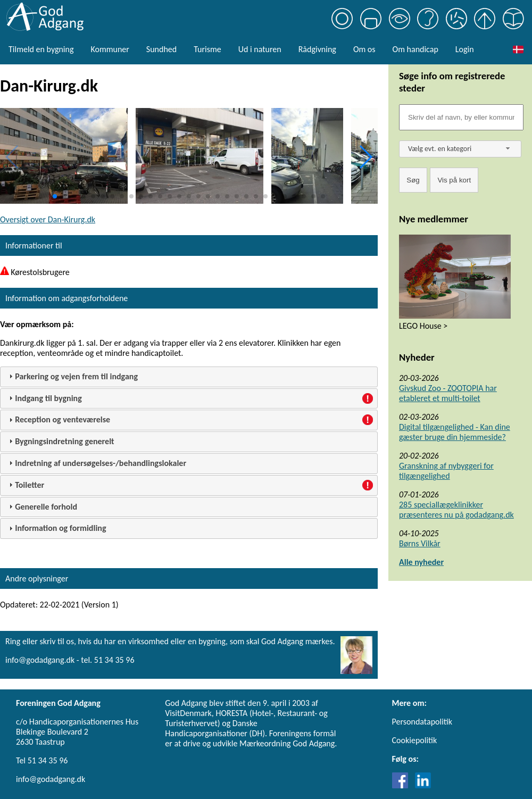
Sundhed (161, 49)
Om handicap (415, 49)
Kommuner (110, 49)
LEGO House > (423, 326)
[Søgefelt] (461, 117)
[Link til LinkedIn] (423, 785)
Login (465, 49)
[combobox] (460, 149)
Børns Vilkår (420, 543)
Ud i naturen (260, 49)
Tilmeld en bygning (41, 49)
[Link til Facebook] (403, 785)
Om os (364, 49)
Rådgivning (317, 49)
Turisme (207, 49)
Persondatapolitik (422, 722)
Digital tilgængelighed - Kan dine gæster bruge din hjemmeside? (455, 432)
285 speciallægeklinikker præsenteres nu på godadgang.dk (456, 510)
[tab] (189, 377)
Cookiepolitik (415, 740)
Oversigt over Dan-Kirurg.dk (48, 219)
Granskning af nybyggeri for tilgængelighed (446, 471)
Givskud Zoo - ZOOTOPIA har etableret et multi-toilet (448, 393)
